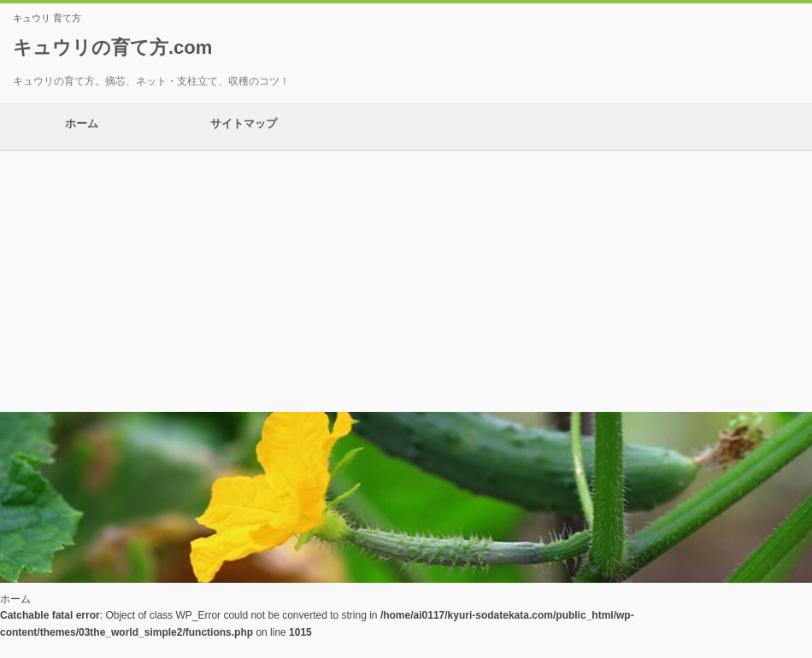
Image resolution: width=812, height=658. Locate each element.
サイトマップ (244, 126)
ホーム (81, 126)
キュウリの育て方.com (112, 47)
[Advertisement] (406, 279)
